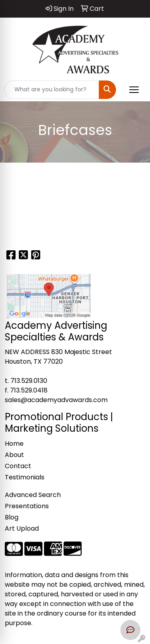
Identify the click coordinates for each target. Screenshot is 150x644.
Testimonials (25, 477)
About (14, 455)
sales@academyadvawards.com (56, 400)
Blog (12, 517)
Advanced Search (33, 495)
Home (14, 444)
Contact (18, 466)
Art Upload (22, 528)
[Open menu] (134, 90)
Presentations (27, 506)
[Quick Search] (52, 90)
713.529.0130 (29, 381)
